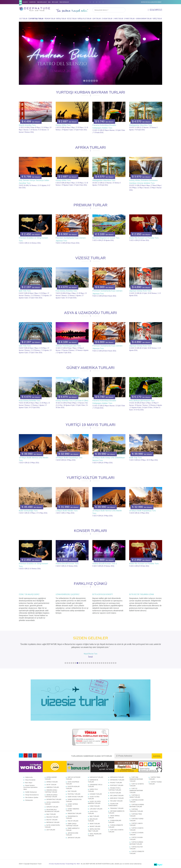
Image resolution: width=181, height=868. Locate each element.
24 (112, 663)
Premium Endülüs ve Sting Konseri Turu (33, 239)
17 (98, 663)
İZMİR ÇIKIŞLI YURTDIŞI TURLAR (72, 825)
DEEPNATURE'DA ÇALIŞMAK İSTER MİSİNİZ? (151, 2)
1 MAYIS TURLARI (118, 19)
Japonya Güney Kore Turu (140, 291)
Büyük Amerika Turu (27, 125)
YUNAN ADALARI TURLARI (115, 821)
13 (89, 663)
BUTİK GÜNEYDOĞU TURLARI (52, 826)
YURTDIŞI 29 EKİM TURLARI (137, 801)
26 (116, 663)
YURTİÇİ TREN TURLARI (154, 778)
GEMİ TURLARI (97, 19)
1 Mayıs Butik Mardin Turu (67, 511)
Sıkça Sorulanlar (30, 780)
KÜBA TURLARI (95, 806)
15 (94, 663)
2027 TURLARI (23, 19)
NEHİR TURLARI (95, 826)
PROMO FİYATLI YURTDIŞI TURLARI (115, 789)
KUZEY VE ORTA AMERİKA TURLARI (94, 802)
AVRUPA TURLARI (52, 807)
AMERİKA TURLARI (53, 787)
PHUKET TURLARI (116, 783)
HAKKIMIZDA (32, 2)
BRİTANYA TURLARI (53, 822)
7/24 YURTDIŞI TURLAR (36, 19)
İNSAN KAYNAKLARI (64, 2)
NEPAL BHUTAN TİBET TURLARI (94, 830)
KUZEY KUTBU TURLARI (94, 798)
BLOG (49, 2)
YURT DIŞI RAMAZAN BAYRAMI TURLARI (136, 779)
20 (104, 663)
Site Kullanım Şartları (32, 797)
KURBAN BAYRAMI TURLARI (144, 19)
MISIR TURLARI (95, 824)
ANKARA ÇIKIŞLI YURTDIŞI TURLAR (51, 791)
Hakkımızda (29, 777)
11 (85, 663)
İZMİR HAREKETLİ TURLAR (73, 829)
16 (96, 663)
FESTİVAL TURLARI (74, 794)
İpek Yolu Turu (25, 291)
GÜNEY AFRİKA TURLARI (72, 805)
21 (106, 663)
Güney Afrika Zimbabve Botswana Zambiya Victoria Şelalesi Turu (143, 182)
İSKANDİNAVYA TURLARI (72, 817)
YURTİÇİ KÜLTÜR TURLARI (136, 848)
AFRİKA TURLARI (52, 782)
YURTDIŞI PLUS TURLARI (84, 19)
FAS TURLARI (72, 791)
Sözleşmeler (29, 800)
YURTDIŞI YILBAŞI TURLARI (137, 820)
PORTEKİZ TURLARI (117, 785)
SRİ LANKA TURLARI (117, 796)
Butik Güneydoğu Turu (28, 511)
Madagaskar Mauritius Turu (141, 125)
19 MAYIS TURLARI (129, 19)
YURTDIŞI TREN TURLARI (136, 815)
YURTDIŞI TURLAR (61, 19)
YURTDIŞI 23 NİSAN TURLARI (135, 796)
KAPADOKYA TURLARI (93, 781)
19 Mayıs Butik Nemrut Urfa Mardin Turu (34, 459)
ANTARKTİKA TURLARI (54, 799)
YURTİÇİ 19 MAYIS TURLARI (137, 829)
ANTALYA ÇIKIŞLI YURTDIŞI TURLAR (51, 796)
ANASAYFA (25, 2)
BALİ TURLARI (51, 814)
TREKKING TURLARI (117, 808)
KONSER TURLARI (96, 794)
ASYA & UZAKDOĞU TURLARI (52, 803)
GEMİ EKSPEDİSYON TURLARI (74, 800)
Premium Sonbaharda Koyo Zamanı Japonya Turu (71, 239)
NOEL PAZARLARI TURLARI (95, 835)
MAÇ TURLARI (94, 816)
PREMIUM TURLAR (50, 19)
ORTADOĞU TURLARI (117, 780)
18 (100, 663)
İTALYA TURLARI (73, 821)
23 (110, 663)
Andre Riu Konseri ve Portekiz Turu (144, 238)
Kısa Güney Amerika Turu (66, 291)
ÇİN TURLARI (51, 830)
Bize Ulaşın (29, 783)
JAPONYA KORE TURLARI (72, 834)
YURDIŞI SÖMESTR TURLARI (116, 826)
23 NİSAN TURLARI (107, 19)
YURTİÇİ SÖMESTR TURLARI (137, 852)
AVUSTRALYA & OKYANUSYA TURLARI (52, 811)
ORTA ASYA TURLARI (117, 777)
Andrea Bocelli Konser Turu (67, 563)
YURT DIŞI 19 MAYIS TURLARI (116, 831)
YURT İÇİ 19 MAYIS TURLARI (137, 785)
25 (114, 663)
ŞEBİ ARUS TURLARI (117, 798)
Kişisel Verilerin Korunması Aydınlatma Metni (30, 787)
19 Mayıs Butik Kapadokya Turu (69, 458)
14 (92, 663)
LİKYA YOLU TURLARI (93, 812)
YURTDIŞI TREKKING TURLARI (136, 810)
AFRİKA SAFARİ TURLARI (51, 778)
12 (87, 663)
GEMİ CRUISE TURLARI (75, 797)
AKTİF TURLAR (51, 785)
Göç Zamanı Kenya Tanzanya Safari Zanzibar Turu (34, 182)
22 (108, 663)
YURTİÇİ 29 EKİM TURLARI (136, 838)
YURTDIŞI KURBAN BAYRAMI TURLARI (137, 806)
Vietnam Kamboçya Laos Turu (68, 346)
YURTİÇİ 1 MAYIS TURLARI (136, 824)
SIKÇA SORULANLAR (42, 2)
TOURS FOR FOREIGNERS (113, 805)
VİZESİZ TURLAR (72, 19)
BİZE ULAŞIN (55, 2)
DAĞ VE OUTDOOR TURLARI (73, 778)
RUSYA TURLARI (116, 793)
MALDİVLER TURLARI (93, 820)
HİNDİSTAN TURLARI (74, 813)
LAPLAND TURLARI (96, 809)
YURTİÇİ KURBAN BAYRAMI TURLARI (136, 843)
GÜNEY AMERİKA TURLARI (72, 810)
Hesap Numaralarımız (32, 795)
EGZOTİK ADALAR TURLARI (73, 787)
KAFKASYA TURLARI (96, 777)
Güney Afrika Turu (63, 125)
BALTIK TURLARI (52, 820)
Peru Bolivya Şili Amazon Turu (142, 400)
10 (83, 663)
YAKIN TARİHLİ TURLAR (114, 817)
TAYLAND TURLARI (116, 801)
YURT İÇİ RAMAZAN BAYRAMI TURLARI (136, 790)
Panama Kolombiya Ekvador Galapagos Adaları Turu (104, 126)
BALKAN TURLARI (52, 817)
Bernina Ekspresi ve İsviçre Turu (106, 238)
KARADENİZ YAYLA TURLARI (95, 786)
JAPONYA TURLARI (74, 838)
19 (102, 663)
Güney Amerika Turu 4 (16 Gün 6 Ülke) (72, 400)
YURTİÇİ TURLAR (157, 19)
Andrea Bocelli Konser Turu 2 (105, 563)
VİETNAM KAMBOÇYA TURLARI (116, 812)
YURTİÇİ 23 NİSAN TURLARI (137, 834)
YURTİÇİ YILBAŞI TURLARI (155, 783)
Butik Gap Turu (135, 458)
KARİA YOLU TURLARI (93, 790)
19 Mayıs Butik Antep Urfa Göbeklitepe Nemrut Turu (109, 459)
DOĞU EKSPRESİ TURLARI (72, 783)
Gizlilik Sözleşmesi (31, 792)
